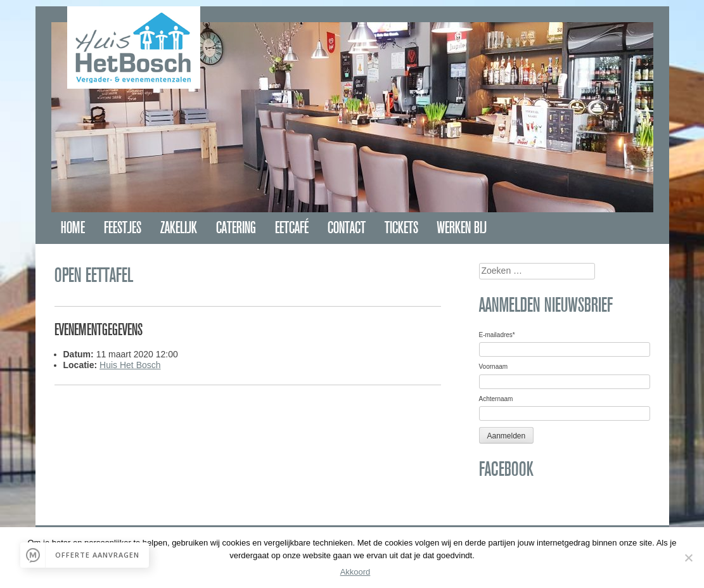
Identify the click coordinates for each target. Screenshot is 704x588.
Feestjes (123, 228)
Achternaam (496, 399)
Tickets (401, 228)
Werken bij (462, 228)
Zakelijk (179, 228)
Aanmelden (507, 436)
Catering (236, 228)
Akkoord (355, 572)
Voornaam (494, 367)
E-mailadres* (497, 335)
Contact (347, 228)
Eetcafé (292, 228)
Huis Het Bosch (130, 365)
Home (73, 228)
